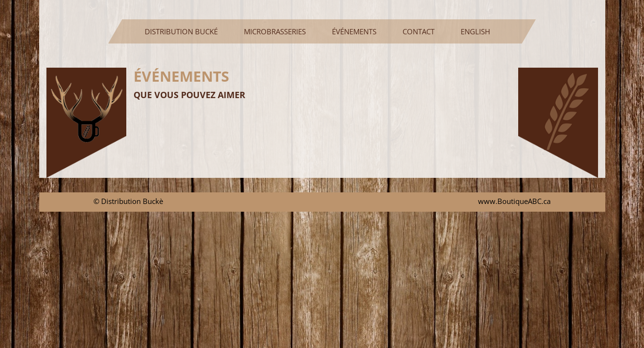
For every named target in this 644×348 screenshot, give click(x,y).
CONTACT (419, 31)
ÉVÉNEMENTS (354, 31)
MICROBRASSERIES (275, 31)
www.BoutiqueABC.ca (514, 201)
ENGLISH (475, 31)
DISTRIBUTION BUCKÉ (185, 31)
